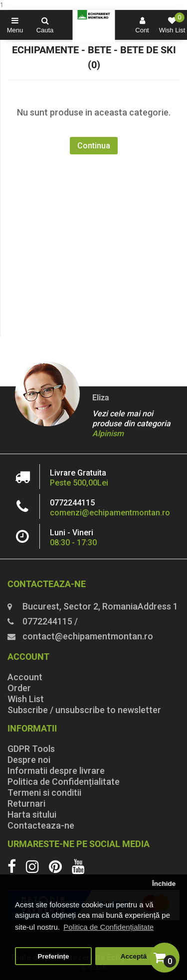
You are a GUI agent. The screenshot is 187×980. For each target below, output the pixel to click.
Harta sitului (32, 814)
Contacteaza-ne (41, 825)
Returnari (26, 803)
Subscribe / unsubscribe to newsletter (84, 710)
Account (25, 677)
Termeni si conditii (44, 793)
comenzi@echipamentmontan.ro (110, 513)
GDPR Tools (31, 749)
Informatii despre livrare (56, 771)
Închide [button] (164, 884)
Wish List (26, 699)
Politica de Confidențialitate (64, 782)
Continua (94, 146)
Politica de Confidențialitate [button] (108, 927)
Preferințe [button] (54, 956)
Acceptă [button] (134, 956)
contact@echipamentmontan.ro (88, 636)
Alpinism (108, 433)
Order (19, 688)
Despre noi (29, 760)
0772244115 (72, 503)
